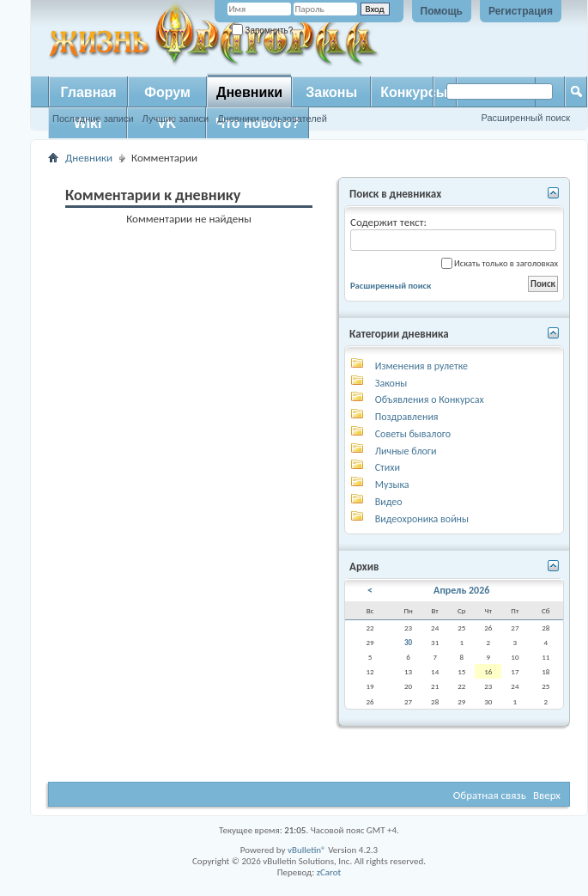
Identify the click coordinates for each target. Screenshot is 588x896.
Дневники (249, 92)
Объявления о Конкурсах (430, 399)
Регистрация (521, 11)
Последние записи (93, 119)
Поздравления (407, 417)
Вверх (547, 795)
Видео (389, 502)
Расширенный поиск (525, 118)
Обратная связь (490, 795)
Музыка (392, 485)
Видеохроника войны (422, 519)
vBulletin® (307, 850)
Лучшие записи (176, 119)
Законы (331, 92)
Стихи (388, 467)
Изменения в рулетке (421, 366)
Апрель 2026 (461, 590)
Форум (167, 92)
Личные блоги (406, 451)
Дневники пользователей (272, 119)
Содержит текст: (453, 233)
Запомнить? (263, 30)
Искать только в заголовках (500, 263)
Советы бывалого (413, 434)
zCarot (329, 872)
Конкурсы (414, 92)
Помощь (442, 11)
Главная (88, 92)
